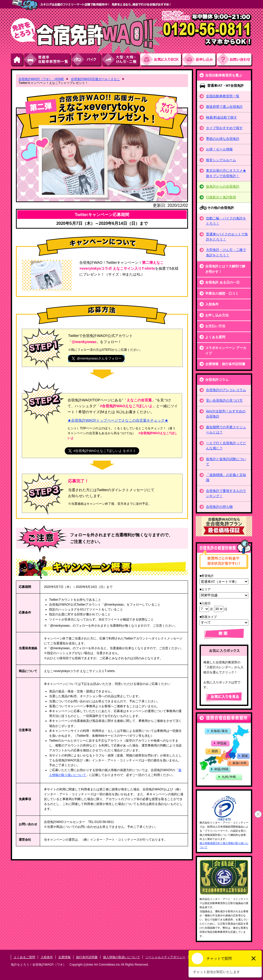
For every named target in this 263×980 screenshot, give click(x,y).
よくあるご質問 (24, 957)
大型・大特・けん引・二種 (121, 60)
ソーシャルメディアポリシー (165, 957)
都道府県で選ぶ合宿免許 (224, 107)
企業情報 (64, 957)
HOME (17, 60)
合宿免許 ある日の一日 (222, 282)
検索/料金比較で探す (222, 117)
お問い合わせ (234, 60)
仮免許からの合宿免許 (223, 186)
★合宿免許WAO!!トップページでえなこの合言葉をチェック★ (118, 420)
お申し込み (200, 60)
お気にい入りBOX (161, 60)
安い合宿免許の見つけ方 (224, 400)
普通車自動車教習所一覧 (48, 60)
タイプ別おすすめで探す (224, 128)
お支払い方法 (215, 326)
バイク (87, 60)
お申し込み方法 (217, 315)
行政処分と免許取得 (221, 197)
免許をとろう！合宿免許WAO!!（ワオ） (38, 965)
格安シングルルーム (221, 160)
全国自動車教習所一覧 (223, 96)
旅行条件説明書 (87, 957)
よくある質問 (215, 337)
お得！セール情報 (219, 149)
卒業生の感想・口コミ (222, 293)
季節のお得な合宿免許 (223, 139)
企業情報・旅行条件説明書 (225, 364)
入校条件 (212, 304)
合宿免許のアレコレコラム (226, 390)
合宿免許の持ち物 (219, 507)
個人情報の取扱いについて (121, 957)
